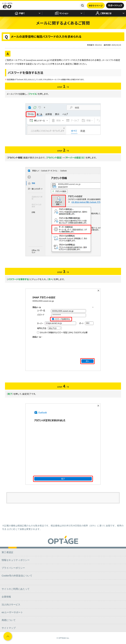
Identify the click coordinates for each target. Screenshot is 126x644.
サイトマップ (9, 628)
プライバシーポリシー (13, 568)
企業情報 (6, 597)
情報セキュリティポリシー (16, 560)
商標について (9, 620)
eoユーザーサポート (12, 612)
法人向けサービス (11, 605)
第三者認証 (7, 552)
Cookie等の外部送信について (17, 576)
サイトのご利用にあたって (16, 589)
